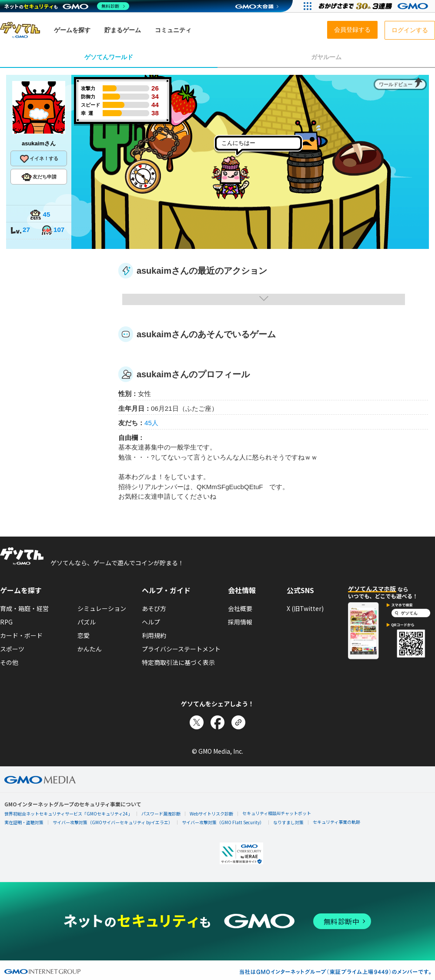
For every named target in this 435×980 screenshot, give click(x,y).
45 (40, 215)
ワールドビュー (396, 84)
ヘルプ (151, 622)
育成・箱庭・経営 (24, 608)
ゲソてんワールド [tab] (109, 57)
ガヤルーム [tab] (326, 57)
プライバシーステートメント (181, 649)
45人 (151, 423)
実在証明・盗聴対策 (24, 822)
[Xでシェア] (197, 722)
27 (20, 230)
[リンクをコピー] (238, 722)
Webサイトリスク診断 (211, 814)
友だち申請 (39, 177)
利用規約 (154, 635)
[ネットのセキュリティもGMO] (67, 6)
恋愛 (84, 635)
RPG (6, 622)
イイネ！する (39, 159)
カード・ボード (21, 635)
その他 (9, 662)
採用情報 (240, 622)
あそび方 (154, 608)
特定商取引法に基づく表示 (178, 662)
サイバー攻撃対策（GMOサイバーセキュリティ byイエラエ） (113, 822)
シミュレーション (102, 608)
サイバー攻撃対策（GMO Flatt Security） (223, 822)
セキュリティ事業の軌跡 (336, 822)
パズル (87, 622)
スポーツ (12, 649)
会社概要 (240, 608)
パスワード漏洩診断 (161, 814)
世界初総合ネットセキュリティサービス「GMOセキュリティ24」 (68, 814)
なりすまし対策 (288, 822)
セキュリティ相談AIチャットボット (277, 813)
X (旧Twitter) (305, 608)
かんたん (90, 649)
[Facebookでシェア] (217, 722)
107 (53, 230)
